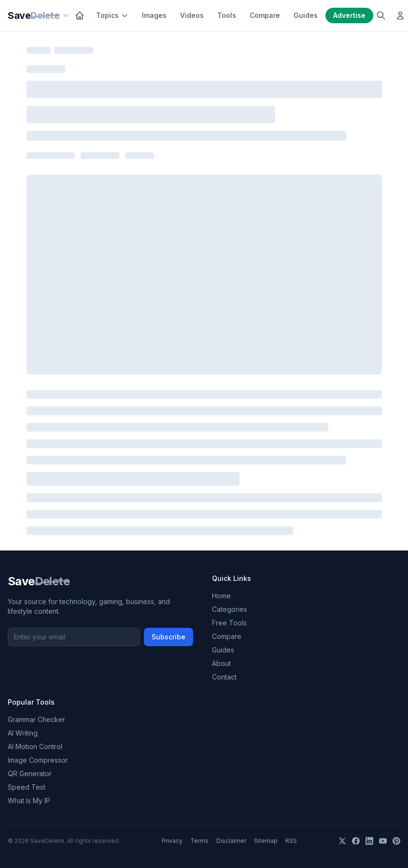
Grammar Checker (36, 719)
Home (221, 596)
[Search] (381, 15)
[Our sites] (66, 15)
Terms (199, 841)
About (221, 663)
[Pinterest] (396, 841)
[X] (342, 841)
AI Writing (23, 733)
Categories (230, 609)
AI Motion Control (35, 746)
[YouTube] (383, 841)
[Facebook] (356, 841)
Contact (224, 677)
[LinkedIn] (369, 841)
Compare (265, 15)
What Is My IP (29, 801)
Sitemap (266, 841)
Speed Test (27, 787)
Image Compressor (38, 760)
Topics (112, 15)
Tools (227, 15)
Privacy (172, 841)
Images (154, 15)
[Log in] (400, 15)
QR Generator (30, 774)
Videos (192, 15)
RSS (291, 841)
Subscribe (169, 637)
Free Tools (229, 623)
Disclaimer (231, 841)
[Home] (80, 15)
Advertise (349, 15)
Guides (306, 15)
